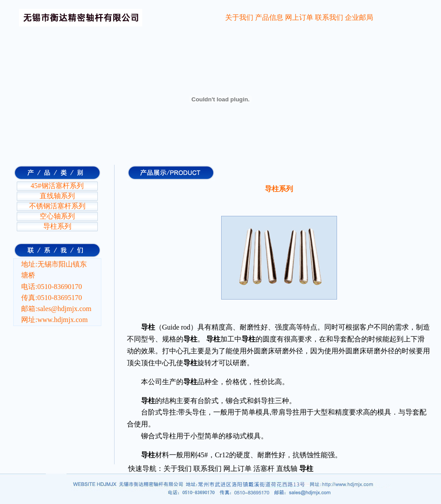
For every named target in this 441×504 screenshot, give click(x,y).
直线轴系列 (57, 196)
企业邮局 (359, 17)
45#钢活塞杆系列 (57, 186)
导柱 (272, 189)
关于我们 (239, 17)
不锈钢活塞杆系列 (57, 206)
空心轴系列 (57, 216)
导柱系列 (57, 226)
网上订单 (299, 17)
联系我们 (329, 17)
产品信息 (269, 17)
